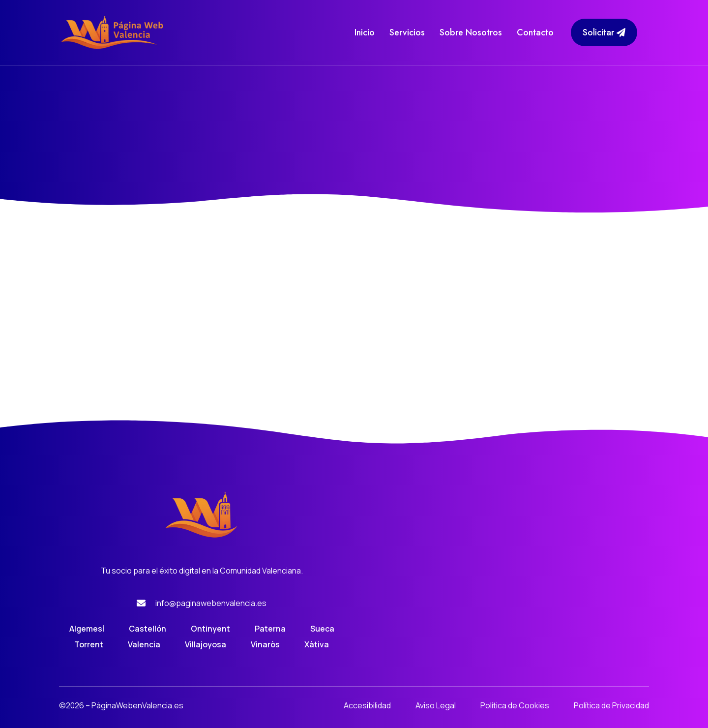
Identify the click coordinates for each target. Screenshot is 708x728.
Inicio (365, 32)
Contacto (535, 32)
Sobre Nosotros (471, 32)
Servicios (407, 32)
